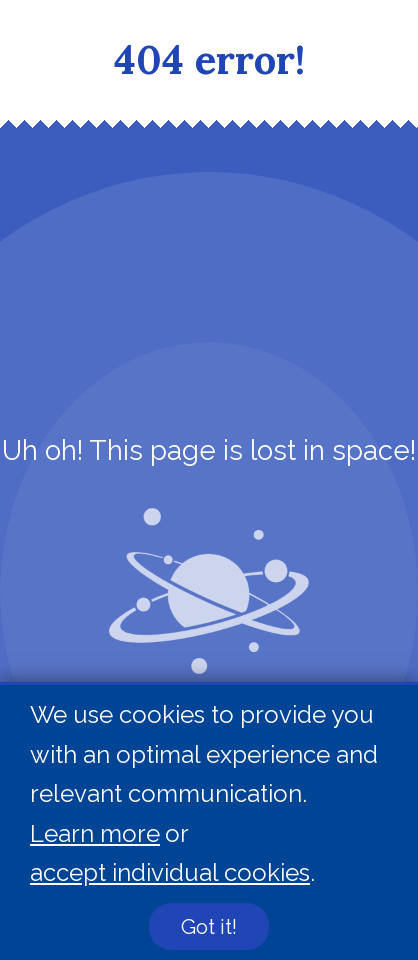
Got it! (209, 927)
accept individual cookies (170, 873)
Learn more (95, 833)
